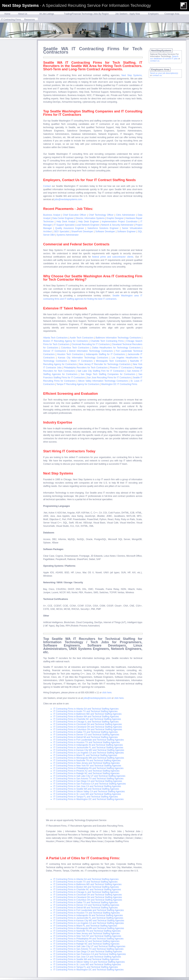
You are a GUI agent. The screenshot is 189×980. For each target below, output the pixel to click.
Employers (153, 14)
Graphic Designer (115, 218)
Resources (29, 20)
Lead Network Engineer (88, 225)
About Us (23, 14)
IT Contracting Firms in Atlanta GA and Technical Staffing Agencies (86, 709)
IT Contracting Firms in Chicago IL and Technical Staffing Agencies (86, 722)
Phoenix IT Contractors (121, 368)
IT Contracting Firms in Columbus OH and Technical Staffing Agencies (88, 729)
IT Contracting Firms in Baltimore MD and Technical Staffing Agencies (87, 714)
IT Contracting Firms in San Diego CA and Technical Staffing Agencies (88, 781)
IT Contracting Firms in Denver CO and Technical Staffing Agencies (86, 735)
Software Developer (105, 232)
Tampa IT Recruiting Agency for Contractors (78, 384)
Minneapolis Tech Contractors (111, 361)
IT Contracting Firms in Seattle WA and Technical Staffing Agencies (86, 789)
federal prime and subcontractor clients (113, 257)
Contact (47, 186)
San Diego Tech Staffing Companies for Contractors (108, 374)
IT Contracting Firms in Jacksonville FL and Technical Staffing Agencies (88, 748)
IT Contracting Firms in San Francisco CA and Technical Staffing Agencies (90, 784)
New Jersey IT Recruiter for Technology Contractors (105, 364)
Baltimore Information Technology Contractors (118, 338)
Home (7, 14)
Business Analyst (52, 215)
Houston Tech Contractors (70, 354)
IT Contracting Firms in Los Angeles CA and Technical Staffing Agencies (89, 753)
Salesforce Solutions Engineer (103, 228)
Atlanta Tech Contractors (55, 338)
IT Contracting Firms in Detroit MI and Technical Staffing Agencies (86, 737)
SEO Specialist (62, 232)
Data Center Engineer (63, 218)
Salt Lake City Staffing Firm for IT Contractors (101, 371)
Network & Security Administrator (117, 225)
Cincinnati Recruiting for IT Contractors (91, 344)
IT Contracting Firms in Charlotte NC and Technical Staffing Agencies (87, 719)
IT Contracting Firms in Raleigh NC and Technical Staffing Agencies (86, 773)
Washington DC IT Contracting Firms (119, 384)
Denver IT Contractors (55, 351)
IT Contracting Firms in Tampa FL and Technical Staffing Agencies (86, 797)
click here (107, 693)
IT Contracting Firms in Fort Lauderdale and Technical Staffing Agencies (89, 740)
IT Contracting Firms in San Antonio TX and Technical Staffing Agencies (88, 779)
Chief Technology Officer (101, 215)
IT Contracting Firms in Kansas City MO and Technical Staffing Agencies (89, 750)
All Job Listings (47, 14)
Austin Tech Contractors (82, 338)
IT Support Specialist (64, 225)
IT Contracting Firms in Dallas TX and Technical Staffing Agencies (86, 732)
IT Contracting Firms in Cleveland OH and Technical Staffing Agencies (88, 727)
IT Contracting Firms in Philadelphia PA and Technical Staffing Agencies (88, 768)
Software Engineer (126, 232)
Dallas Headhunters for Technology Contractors (116, 348)
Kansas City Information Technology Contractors (83, 358)
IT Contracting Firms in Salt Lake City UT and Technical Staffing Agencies (89, 776)
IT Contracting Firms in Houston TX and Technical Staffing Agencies (87, 742)
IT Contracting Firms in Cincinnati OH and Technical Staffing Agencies (88, 724)
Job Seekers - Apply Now (128, 14)
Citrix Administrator (126, 215)
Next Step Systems (132, 75)
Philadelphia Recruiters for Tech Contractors (86, 368)
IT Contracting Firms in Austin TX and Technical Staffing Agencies (85, 711)
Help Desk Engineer (89, 222)
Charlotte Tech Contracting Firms (107, 341)
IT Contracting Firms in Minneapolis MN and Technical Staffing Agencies (89, 758)
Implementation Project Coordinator (120, 222)
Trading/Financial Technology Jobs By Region (86, 14)
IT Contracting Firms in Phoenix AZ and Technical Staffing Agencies (86, 771)
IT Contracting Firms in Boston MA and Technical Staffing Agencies (86, 717)
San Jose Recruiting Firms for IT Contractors (109, 378)
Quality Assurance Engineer (70, 228)
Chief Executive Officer (75, 215)
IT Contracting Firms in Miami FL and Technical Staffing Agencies (85, 755)
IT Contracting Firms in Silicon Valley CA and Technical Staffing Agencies (89, 791)
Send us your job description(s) (164, 73)
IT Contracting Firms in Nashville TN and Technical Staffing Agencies (87, 760)
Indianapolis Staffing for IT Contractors (105, 354)
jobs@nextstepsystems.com (68, 199)
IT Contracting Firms (11, 20)
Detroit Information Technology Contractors (91, 351)
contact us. (155, 61)
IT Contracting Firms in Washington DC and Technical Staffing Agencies (88, 799)
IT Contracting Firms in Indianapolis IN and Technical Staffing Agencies (88, 745)
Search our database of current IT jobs (164, 57)
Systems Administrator (68, 235)
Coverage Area (172, 14)
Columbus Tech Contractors (75, 348)
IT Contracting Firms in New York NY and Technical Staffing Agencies (87, 766)
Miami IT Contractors (81, 361)
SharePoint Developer (82, 232)
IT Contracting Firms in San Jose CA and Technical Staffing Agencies (87, 786)
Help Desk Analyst (66, 222)
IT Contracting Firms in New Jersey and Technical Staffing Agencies (87, 763)
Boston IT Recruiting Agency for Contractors (66, 341)
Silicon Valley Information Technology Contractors (103, 381)
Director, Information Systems (90, 218)
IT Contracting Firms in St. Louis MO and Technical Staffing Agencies (87, 794)
